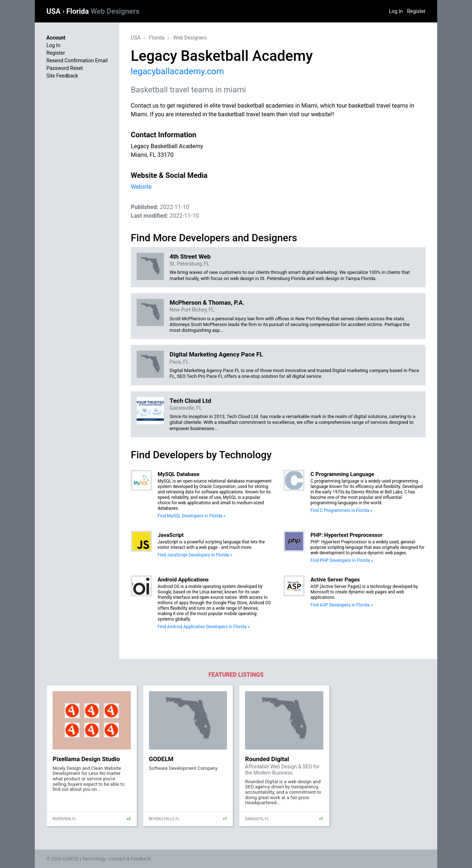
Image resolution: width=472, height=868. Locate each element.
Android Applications (183, 580)
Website (141, 187)
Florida (103, 11)
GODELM (161, 759)
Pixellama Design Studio (86, 759)
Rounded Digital (267, 759)
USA (54, 11)
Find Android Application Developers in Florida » (204, 627)
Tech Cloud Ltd (191, 401)
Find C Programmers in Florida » (341, 510)
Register (416, 11)
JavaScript (171, 535)
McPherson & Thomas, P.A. (207, 302)
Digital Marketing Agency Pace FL (216, 354)
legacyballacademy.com (177, 71)
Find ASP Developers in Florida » (341, 605)
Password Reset (65, 68)
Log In (396, 11)
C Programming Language (342, 474)
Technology (94, 859)
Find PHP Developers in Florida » (342, 560)
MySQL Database (179, 474)
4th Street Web (190, 256)
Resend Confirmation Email (77, 60)
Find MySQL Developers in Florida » (192, 516)
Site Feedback (62, 76)
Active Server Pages (335, 580)
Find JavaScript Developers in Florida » (195, 555)
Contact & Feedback (130, 859)
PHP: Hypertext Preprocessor (346, 535)
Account (56, 38)
